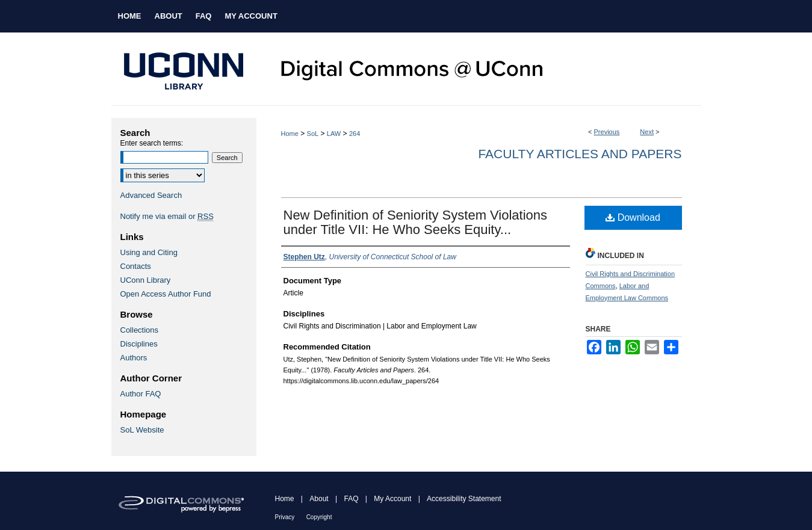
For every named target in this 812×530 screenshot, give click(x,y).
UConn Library (146, 280)
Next (647, 132)
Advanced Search (151, 195)
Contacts (136, 266)
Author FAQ (141, 394)
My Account (392, 499)
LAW (334, 134)
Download (633, 217)
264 (355, 134)
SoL (313, 134)
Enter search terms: (152, 143)
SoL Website (142, 430)
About (319, 499)
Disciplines (139, 344)
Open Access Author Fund (166, 294)
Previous (607, 132)
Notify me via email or (167, 216)
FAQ (351, 499)
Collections (140, 330)
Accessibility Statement (464, 499)
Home (290, 134)
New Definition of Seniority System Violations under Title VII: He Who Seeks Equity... (416, 222)
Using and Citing (149, 252)
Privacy (285, 517)
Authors (134, 358)
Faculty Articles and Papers (580, 154)
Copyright (319, 517)
